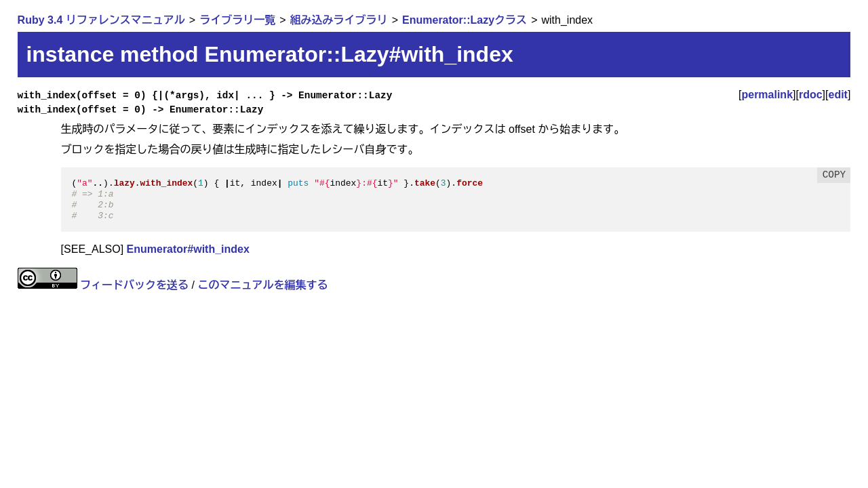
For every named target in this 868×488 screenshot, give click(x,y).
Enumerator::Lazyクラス (465, 20)
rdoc (811, 95)
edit (838, 95)
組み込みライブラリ (339, 20)
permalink (767, 95)
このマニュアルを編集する (262, 285)
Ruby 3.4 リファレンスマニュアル (101, 20)
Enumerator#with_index (188, 249)
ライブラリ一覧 (237, 20)
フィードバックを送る (134, 285)
